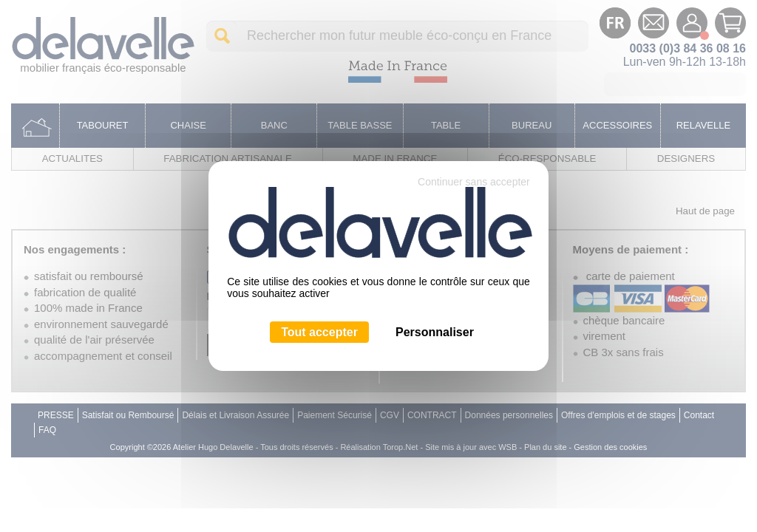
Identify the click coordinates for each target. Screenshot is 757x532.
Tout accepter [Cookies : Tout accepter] (319, 332)
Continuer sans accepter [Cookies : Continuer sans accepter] (474, 182)
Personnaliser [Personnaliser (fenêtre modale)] (435, 332)
